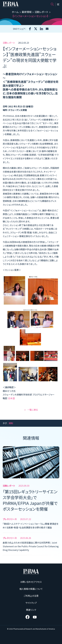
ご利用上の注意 (31, 596)
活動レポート (41, 12)
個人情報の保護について (31, 589)
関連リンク (31, 610)
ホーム (15, 12)
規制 (11, 423)
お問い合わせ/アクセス (31, 582)
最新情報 (27, 12)
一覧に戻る (31, 410)
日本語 (11, 398)
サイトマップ (31, 603)
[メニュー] (58, 4)
